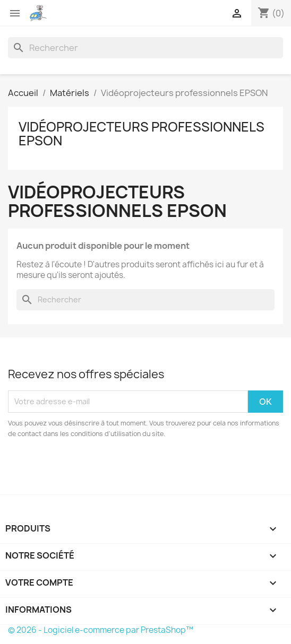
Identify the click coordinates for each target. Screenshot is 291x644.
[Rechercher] (145, 48)
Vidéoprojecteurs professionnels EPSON (142, 134)
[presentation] (97, 468)
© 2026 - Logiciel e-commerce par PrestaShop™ (101, 630)
